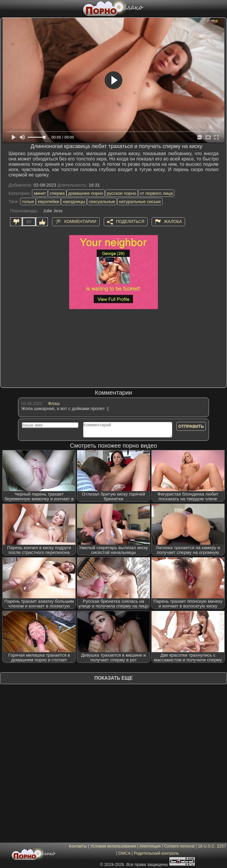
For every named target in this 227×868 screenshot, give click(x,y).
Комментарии (80, 221)
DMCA (124, 853)
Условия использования (113, 846)
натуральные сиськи (140, 201)
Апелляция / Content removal (167, 846)
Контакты (78, 846)
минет (40, 193)
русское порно (121, 193)
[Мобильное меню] (5, 8)
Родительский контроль (156, 853)
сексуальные (102, 201)
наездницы (74, 201)
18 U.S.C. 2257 (212, 846)
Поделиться (130, 221)
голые (28, 201)
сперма (57, 193)
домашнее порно (86, 193)
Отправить (191, 426)
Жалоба (173, 221)
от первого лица (156, 193)
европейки (48, 201)
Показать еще (113, 678)
